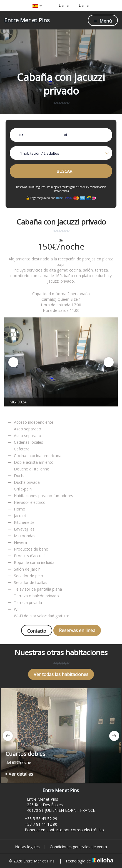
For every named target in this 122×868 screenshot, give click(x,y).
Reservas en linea (77, 630)
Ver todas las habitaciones (61, 674)
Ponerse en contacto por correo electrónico (61, 830)
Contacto (37, 631)
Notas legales (27, 847)
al (65, 135)
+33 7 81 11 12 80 (38, 824)
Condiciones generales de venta (78, 847)
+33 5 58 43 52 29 (38, 819)
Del (22, 135)
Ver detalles (19, 774)
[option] (61, 362)
